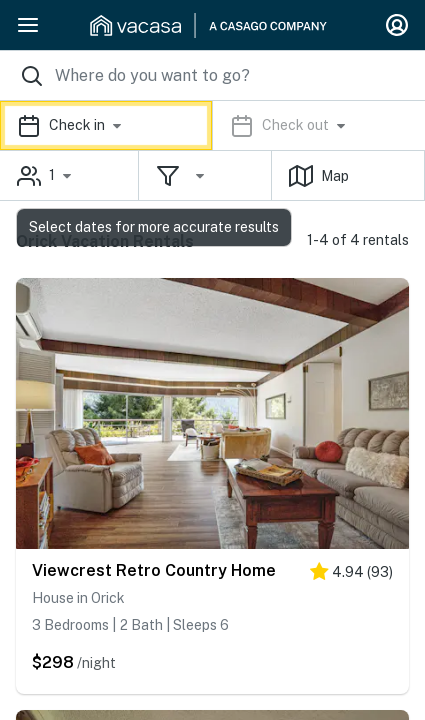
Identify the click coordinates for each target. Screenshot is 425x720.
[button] (212, 125)
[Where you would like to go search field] (212, 75)
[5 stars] (351, 575)
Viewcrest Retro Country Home (154, 570)
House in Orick (78, 598)
